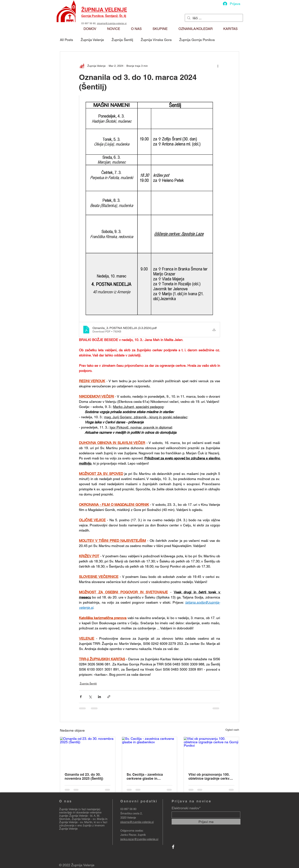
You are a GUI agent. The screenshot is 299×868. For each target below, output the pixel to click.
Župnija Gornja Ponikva (197, 40)
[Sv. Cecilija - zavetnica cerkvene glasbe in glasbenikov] (150, 752)
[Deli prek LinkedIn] (99, 697)
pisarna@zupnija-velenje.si (112, 23)
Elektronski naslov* (186, 808)
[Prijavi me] (206, 822)
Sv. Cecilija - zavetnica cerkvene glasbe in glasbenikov (145, 776)
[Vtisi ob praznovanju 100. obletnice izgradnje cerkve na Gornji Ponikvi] (211, 752)
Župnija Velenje (92, 40)
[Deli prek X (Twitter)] (90, 697)
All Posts (66, 40)
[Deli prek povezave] (109, 697)
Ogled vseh (232, 730)
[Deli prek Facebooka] (81, 697)
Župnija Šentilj (122, 40)
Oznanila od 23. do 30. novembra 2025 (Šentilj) (84, 776)
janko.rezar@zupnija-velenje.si (139, 839)
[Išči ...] (214, 18)
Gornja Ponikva (92, 16)
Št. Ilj (123, 16)
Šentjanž (111, 16)
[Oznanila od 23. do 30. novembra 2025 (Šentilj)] (88, 752)
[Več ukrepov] (218, 66)
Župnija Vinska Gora (156, 40)
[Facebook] (173, 847)
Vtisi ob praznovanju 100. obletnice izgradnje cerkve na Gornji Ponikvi (210, 776)
